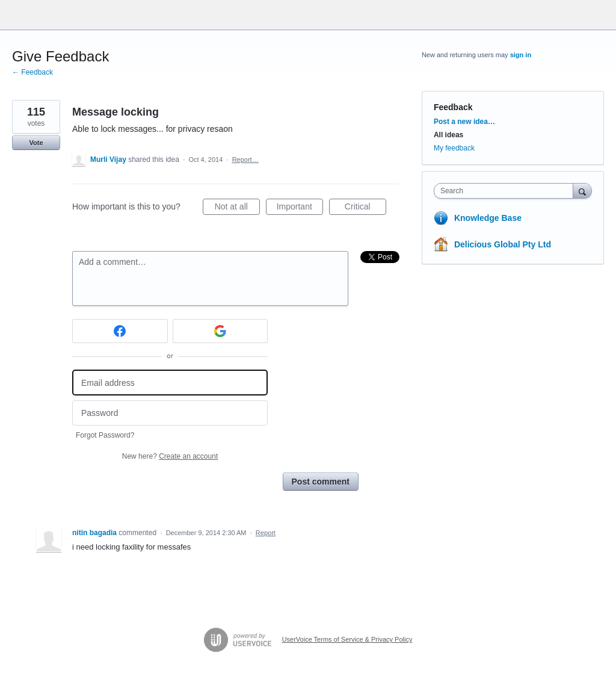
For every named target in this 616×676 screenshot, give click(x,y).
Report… (245, 160)
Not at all (237, 208)
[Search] (582, 191)
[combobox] (506, 191)
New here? (170, 456)
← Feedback (32, 72)
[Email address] (170, 383)
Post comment (321, 482)
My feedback (454, 148)
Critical (365, 208)
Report (266, 533)
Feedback (453, 107)
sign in (521, 55)
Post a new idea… (464, 122)
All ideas (448, 135)
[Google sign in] (220, 331)
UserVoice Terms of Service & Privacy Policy (347, 639)
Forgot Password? (105, 435)
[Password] (170, 413)
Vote (36, 143)
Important (300, 208)
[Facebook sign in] (120, 331)
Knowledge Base (488, 218)
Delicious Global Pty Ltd (503, 244)
